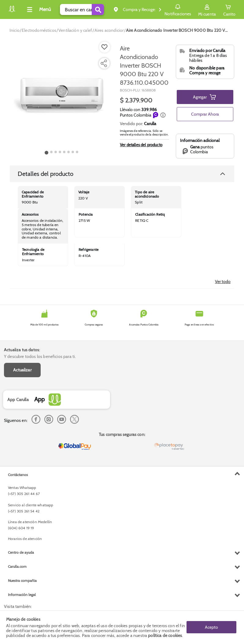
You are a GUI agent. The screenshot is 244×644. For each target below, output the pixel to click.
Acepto (211, 627)
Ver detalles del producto (141, 145)
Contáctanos (18, 475)
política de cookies (165, 635)
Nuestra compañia (22, 581)
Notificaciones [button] (178, 9)
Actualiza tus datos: (22, 350)
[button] (163, 115)
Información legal (22, 595)
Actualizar (22, 370)
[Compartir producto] (104, 63)
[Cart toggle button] (229, 9)
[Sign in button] (207, 9)
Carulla (150, 124)
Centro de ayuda (21, 552)
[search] (82, 9)
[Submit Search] (98, 9)
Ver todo (223, 281)
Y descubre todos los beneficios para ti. (40, 356)
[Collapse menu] (38, 9)
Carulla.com (17, 566)
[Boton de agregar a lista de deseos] (105, 47)
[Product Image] (61, 95)
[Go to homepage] (15, 30)
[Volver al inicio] (12, 11)
